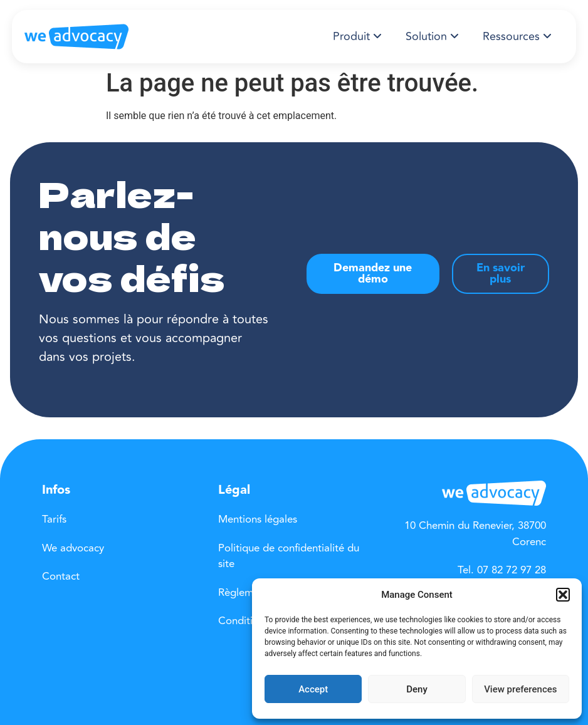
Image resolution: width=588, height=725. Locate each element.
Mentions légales (258, 519)
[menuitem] (357, 37)
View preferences (520, 689)
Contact (61, 576)
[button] (563, 595)
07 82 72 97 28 (512, 570)
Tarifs (54, 519)
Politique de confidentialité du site (289, 556)
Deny (417, 689)
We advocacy (73, 548)
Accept (313, 689)
